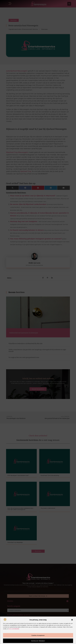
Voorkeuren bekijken (38, 641)
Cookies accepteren (38, 635)
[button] (72, 620)
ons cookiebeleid (14, 629)
